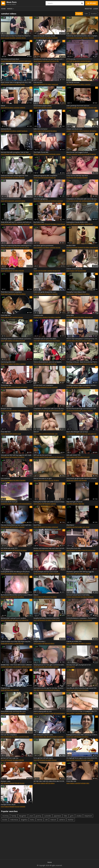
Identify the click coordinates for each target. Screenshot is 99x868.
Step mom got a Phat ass (74, 502)
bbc (58, 61)
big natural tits (21, 154)
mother (39, 434)
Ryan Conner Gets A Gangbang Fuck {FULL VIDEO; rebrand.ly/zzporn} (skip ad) (17, 82)
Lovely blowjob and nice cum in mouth (46, 572)
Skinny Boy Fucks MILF (74, 548)
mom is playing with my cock (43, 711)
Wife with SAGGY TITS (73, 455)
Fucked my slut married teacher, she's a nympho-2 (82, 36)
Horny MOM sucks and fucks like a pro (13, 711)
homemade (79, 38)
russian (7, 38)
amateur (86, 38)
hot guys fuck (92, 364)
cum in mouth (85, 154)
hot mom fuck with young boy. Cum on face (15, 152)
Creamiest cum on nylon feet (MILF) (45, 339)
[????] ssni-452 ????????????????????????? (79, 59)
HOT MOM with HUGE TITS (9, 548)
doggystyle (76, 61)
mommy (5, 816)
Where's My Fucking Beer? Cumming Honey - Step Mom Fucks (82, 339)
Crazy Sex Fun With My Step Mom (77, 176)
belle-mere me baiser (41, 129)
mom (2, 38)
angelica (24, 820)
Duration (94, 14)
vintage (20, 317)
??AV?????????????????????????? (11, 199)
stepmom (12, 84)
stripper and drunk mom (74, 129)
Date (86, 14)
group (87, 527)
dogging (56, 480)
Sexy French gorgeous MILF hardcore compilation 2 (82, 478)
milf (38, 38)
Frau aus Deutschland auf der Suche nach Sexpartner (17, 525)
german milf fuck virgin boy (10, 758)
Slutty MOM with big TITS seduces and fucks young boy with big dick (17, 222)
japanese (57, 816)
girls (72, 816)
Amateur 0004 (71, 245)
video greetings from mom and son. (78, 106)
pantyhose (49, 341)
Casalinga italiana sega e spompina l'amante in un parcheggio (82, 385)
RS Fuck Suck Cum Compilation (43, 385)
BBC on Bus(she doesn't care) (43, 735)
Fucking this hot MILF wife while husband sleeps (49, 502)
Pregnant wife (5, 688)
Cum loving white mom (8, 362)
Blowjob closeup (6, 409)
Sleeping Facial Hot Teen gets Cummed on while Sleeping (49, 665)
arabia (79, 816)
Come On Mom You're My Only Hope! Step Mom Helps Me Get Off (17, 641)
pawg (52, 713)
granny (38, 816)
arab (35, 269)
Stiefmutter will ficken (8, 269)
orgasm (3, 61)
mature (72, 38)
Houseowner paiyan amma (42, 106)
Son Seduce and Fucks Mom (10, 59)
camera (62, 820)
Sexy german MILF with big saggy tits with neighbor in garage (17, 455)
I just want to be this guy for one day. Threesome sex (49, 688)
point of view (74, 201)
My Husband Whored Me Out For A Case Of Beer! (17, 595)
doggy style (57, 271)
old (46, 820)
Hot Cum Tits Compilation (9, 735)
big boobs (53, 154)
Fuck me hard (38, 82)
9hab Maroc (70, 525)
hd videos (48, 38)
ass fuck (75, 527)
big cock (6, 84)
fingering (93, 154)
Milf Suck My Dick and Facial (43, 455)
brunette (12, 38)
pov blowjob (84, 364)
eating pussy (28, 61)
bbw (85, 271)
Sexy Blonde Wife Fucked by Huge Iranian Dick (81, 688)
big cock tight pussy (31, 667)
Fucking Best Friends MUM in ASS (77, 222)
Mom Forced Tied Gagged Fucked (77, 152)
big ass (23, 84)
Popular (79, 14)
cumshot (18, 38)
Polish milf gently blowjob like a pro (45, 292)
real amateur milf (18, 667)
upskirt (69, 131)
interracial (46, 61)
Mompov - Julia (6, 781)
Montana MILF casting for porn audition (13, 618)
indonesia (14, 820)
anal (48, 108)
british (90, 620)
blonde (18, 84)
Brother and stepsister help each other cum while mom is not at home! (49, 548)
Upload (91, 3)
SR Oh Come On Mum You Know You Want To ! (16, 36)
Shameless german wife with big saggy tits (80, 572)
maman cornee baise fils (74, 269)
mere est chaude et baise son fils (44, 36)
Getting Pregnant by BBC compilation (45, 176)
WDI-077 (36, 432)
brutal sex (15, 61)
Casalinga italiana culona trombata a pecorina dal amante (17, 339)
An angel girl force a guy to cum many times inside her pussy (82, 758)
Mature (36, 595)
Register (88, 9)
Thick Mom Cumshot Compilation (11, 292)
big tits (47, 154)
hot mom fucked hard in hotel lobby (78, 595)
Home (3, 9)
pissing (85, 620)
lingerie (88, 61)
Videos (11, 9)
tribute (3, 106)
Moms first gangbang (40, 199)
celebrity (22, 108)
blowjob (42, 38)
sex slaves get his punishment (43, 245)
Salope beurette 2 (39, 641)
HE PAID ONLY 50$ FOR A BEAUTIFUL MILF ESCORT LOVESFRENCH (49, 781)
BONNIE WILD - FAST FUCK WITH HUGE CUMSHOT (16, 665)
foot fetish (56, 341)
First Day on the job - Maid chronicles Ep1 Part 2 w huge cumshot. (82, 362)
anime (58, 154)
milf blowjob (65, 410)
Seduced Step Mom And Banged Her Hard (14, 176)
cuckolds (48, 816)
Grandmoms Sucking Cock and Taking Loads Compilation (49, 59)
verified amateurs (87, 201)
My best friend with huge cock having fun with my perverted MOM (82, 409)
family (14, 816)
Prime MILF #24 (6, 432)
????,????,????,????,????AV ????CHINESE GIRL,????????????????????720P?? (82, 711)
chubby (90, 713)
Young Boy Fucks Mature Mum (76, 292)
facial (35, 61)
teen (2, 387)
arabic (80, 527)
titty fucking (8, 387)
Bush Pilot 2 (37, 525)
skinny (24, 38)
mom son (84, 434)
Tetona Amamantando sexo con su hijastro (48, 362)
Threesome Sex (6, 385)
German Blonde (6, 129)
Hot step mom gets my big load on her (79, 665)
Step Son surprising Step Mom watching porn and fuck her (17, 245)
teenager (84, 760)
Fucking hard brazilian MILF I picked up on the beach (82, 735)
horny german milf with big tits (43, 758)
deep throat (61, 224)
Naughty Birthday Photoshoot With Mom (47, 618)
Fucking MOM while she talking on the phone (15, 572)
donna (40, 820)
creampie (90, 760)
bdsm (81, 620)
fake (66, 816)
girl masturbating (82, 108)
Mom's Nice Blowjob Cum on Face (77, 432)
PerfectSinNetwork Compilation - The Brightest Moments (82, 618)
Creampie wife (38, 315)
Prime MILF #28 (71, 781)
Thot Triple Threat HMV (41, 152)
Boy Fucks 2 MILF (39, 222)
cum (80, 201)
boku (32, 820)
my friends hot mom (73, 82)
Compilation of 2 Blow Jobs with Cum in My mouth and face (82, 199)
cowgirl (74, 108)
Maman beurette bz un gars (43, 478)
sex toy (58, 247)
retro (88, 783)
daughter (23, 816)
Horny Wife (70, 315)
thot (71, 504)
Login (96, 9)
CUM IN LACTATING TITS (74, 641)
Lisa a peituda (5, 478)
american (55, 84)
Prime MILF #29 (6, 315)
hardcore (24, 131)
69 (51, 108)
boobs (5, 820)
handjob (55, 294)
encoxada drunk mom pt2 (9, 502)
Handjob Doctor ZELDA (8, 805)
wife (46, 667)
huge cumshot (50, 457)
